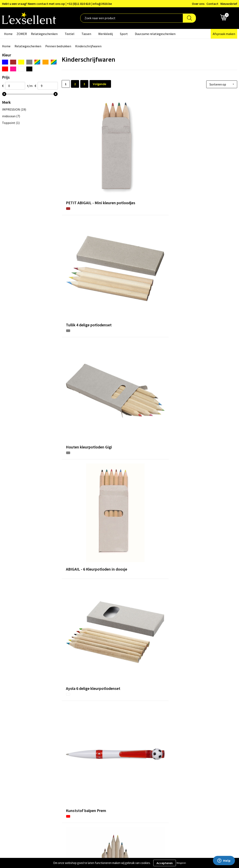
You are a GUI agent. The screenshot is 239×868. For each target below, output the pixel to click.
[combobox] (132, 18)
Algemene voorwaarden (198, 762)
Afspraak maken (224, 34)
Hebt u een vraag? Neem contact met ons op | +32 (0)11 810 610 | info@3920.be (57, 4)
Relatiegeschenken (44, 34)
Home (8, 34)
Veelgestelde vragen (109, 780)
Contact (212, 4)
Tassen (86, 34)
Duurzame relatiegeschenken (155, 34)
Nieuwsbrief (229, 4)
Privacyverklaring (193, 768)
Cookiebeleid (190, 774)
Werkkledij (106, 34)
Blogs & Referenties (108, 768)
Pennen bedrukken (58, 46)
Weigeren (181, 863)
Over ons (198, 4)
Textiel (70, 34)
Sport (124, 34)
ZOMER (22, 34)
